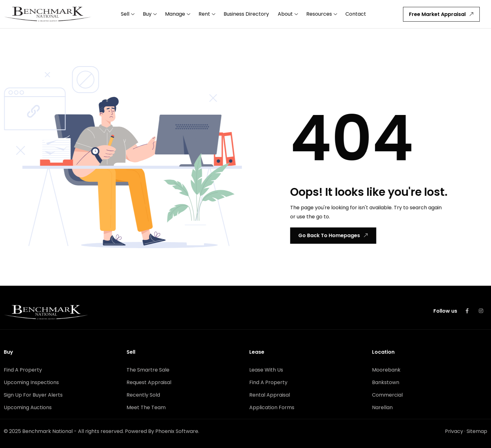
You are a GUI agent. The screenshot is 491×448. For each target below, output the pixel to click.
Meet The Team (146, 407)
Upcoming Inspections (31, 382)
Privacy (454, 431)
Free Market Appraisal (442, 14)
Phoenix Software (177, 431)
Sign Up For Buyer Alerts (33, 395)
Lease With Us (266, 370)
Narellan (382, 407)
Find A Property (23, 370)
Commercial (387, 395)
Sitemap (477, 431)
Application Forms (272, 407)
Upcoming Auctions (28, 407)
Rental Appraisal (270, 395)
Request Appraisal (149, 382)
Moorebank (386, 370)
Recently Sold (143, 395)
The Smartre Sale (148, 370)
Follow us (445, 311)
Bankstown (386, 382)
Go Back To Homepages (333, 236)
